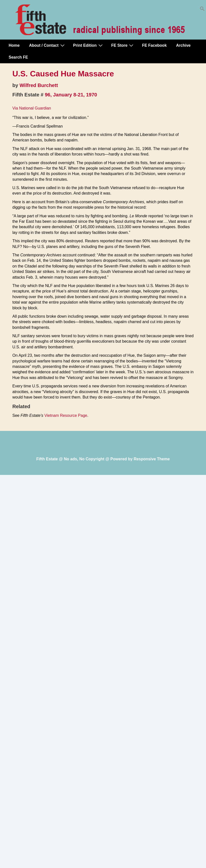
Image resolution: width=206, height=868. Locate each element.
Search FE (18, 57)
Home (14, 45)
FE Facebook (154, 45)
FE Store (123, 45)
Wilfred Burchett (39, 85)
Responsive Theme (152, 459)
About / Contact (47, 45)
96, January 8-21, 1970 (71, 95)
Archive (183, 45)
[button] (202, 10)
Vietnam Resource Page (66, 415)
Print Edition (89, 45)
